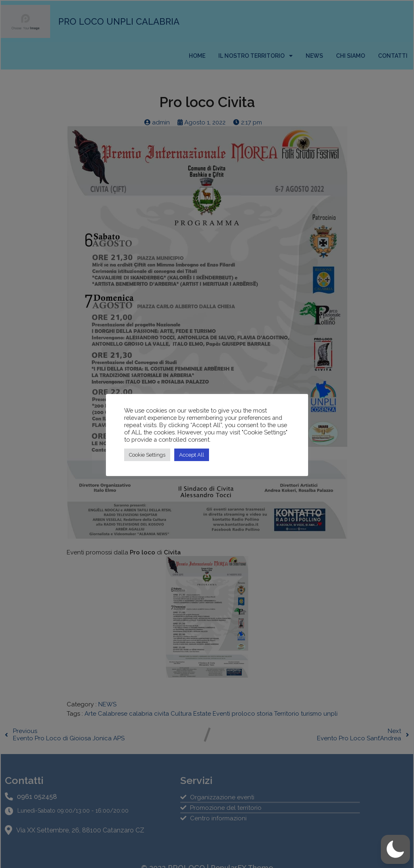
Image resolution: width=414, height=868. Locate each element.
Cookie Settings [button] (147, 455)
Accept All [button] (192, 455)
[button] (395, 849)
